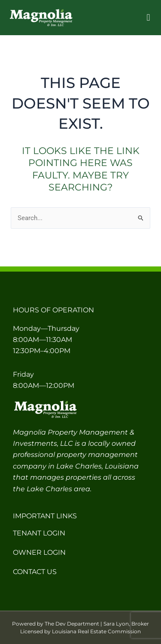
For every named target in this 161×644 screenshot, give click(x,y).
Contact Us (35, 572)
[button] (148, 18)
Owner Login (39, 552)
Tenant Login (39, 533)
